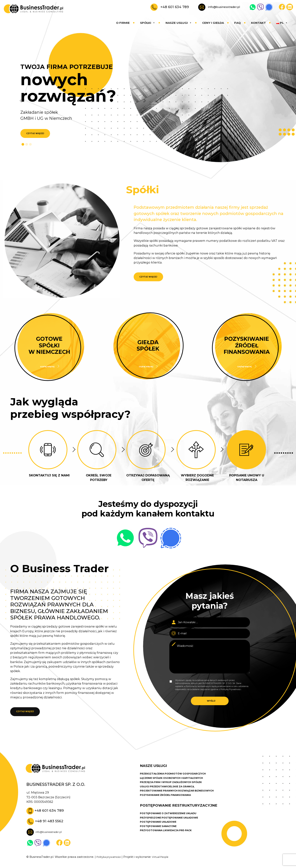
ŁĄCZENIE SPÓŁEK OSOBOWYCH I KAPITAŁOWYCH (177, 786)
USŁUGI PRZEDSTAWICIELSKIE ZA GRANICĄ (171, 795)
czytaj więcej (47, 366)
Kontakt (258, 23)
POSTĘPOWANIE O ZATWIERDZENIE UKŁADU (173, 825)
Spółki (148, 23)
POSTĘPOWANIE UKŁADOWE (161, 835)
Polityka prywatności (111, 863)
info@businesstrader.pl (224, 7)
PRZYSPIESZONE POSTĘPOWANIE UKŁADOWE (174, 830)
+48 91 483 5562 (51, 826)
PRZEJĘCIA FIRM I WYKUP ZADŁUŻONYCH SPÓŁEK (176, 790)
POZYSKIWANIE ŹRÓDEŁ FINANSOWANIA (170, 805)
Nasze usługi (179, 23)
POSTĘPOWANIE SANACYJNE (161, 840)
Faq (237, 23)
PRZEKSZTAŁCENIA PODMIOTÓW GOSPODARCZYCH (179, 781)
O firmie (123, 23)
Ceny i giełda (213, 23)
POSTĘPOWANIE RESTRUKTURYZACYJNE (184, 817)
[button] (17, 101)
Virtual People (166, 863)
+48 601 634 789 (175, 7)
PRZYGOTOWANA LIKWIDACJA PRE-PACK (170, 845)
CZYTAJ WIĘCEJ (38, 134)
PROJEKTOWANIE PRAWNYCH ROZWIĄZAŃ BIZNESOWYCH (183, 800)
